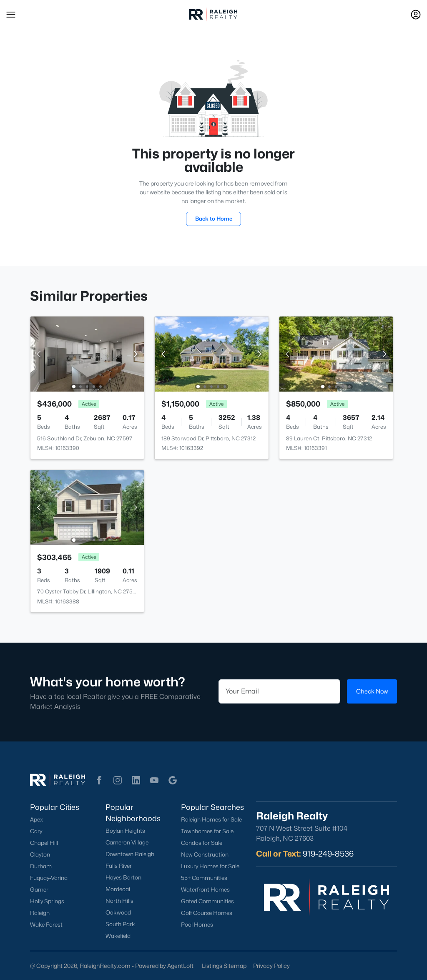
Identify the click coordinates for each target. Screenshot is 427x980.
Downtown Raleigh (130, 854)
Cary (36, 831)
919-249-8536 (328, 854)
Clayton (40, 854)
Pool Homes (197, 925)
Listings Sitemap (224, 966)
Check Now (372, 691)
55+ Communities (204, 878)
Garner (39, 890)
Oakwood (118, 912)
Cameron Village (127, 842)
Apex (36, 819)
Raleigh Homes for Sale (211, 819)
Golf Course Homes (207, 913)
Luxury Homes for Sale (210, 866)
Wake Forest (46, 925)
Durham (41, 866)
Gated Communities (207, 901)
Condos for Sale (202, 843)
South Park (120, 924)
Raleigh (40, 913)
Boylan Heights (125, 831)
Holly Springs (47, 901)
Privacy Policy (271, 966)
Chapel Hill (44, 843)
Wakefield (118, 936)
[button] (11, 15)
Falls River (119, 866)
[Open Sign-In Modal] (416, 15)
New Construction (205, 854)
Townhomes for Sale (207, 831)
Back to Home (214, 219)
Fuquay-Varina (49, 878)
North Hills (119, 901)
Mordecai (118, 889)
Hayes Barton (123, 877)
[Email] (279, 691)
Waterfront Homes (205, 890)
